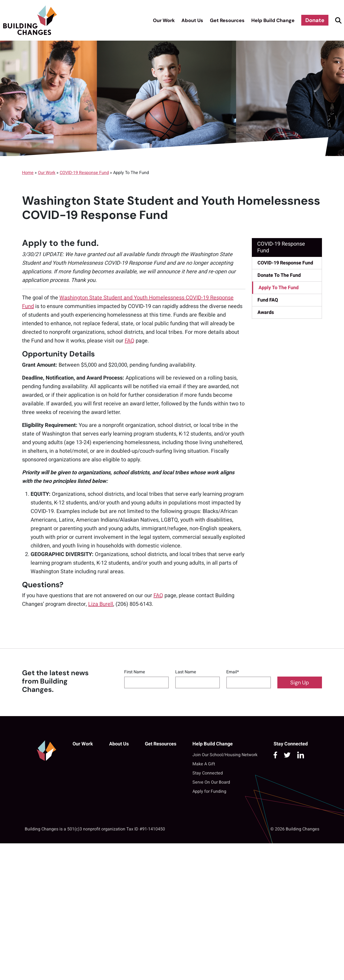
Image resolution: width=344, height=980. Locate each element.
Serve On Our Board (211, 782)
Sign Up (300, 682)
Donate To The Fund (279, 275)
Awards (266, 312)
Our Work (164, 20)
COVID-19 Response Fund (84, 173)
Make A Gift (204, 764)
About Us (192, 20)
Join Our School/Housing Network (225, 755)
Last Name (186, 672)
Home (28, 173)
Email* (233, 672)
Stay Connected (208, 773)
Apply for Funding (209, 791)
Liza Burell (101, 604)
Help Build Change (273, 20)
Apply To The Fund (279, 288)
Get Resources (227, 20)
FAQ (130, 341)
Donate (315, 20)
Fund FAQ (268, 300)
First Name (135, 672)
